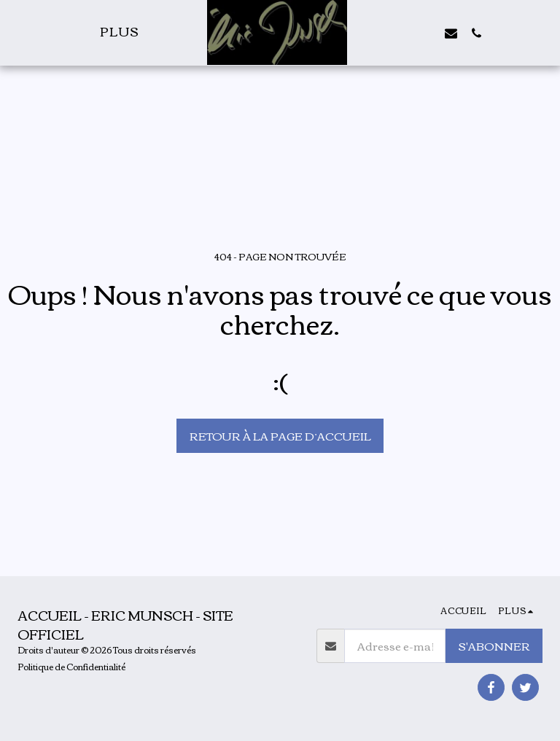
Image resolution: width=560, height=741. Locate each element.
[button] (401, 33)
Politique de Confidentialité (71, 666)
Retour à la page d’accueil (280, 435)
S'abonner (494, 645)
